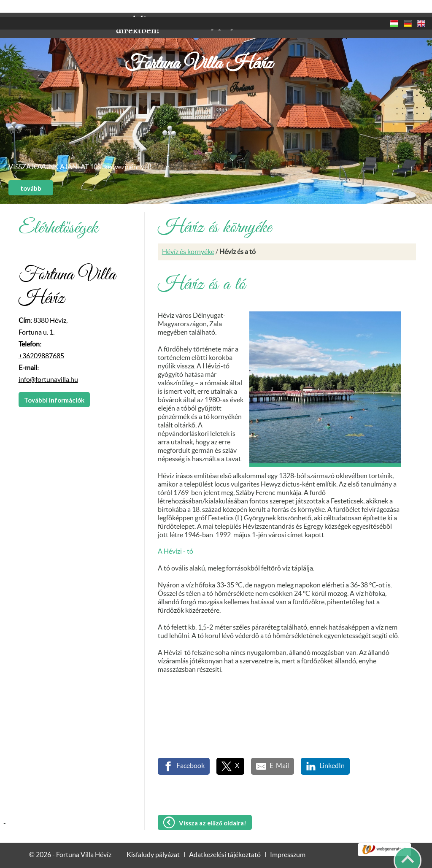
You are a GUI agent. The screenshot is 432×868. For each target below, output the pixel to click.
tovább (31, 171)
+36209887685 (41, 339)
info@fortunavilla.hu (48, 363)
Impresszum (288, 838)
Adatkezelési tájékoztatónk (57, 858)
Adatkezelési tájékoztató (225, 838)
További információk (54, 383)
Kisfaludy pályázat (153, 838)
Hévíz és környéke (188, 235)
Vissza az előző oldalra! (213, 806)
